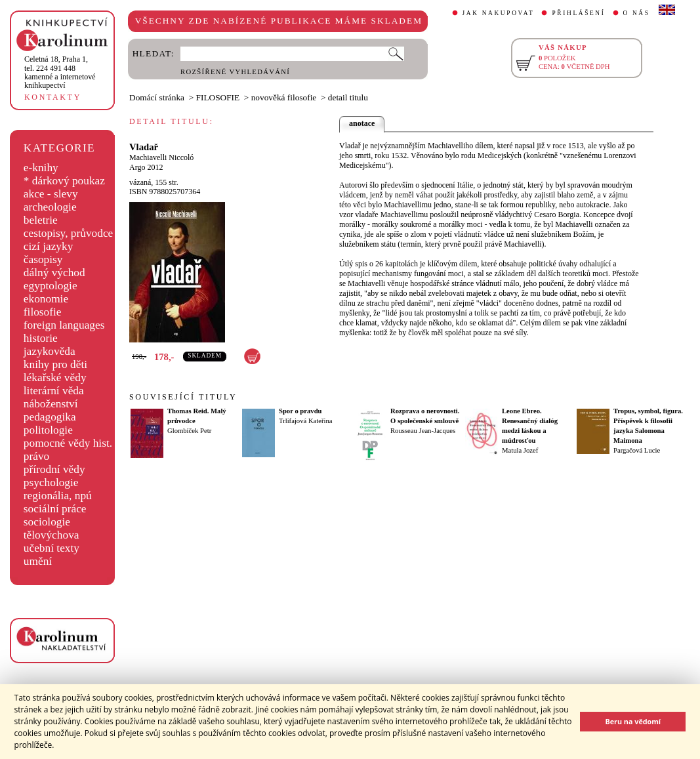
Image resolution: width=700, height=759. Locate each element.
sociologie (47, 522)
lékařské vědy (55, 378)
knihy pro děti (55, 364)
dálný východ (54, 273)
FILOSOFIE (218, 97)
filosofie (43, 312)
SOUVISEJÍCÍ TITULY (183, 397)
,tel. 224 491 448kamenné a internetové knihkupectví (60, 72)
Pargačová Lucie (637, 450)
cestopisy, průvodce (69, 233)
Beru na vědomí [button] (633, 721)
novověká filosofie (284, 97)
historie (41, 338)
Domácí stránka (157, 97)
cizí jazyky (49, 246)
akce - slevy (51, 194)
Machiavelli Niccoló (161, 157)
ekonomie (46, 299)
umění (38, 561)
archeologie (50, 207)
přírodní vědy (54, 469)
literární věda (54, 391)
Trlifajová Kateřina (306, 421)
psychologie (51, 482)
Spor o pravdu (300, 411)
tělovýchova (51, 535)
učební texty (51, 548)
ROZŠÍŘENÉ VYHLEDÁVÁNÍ (235, 72)
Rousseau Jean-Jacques (423, 431)
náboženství (51, 404)
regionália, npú (58, 496)
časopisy (43, 259)
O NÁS (637, 13)
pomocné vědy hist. (68, 443)
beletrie (41, 220)
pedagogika (50, 417)
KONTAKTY (53, 97)
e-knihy (41, 168)
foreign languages (64, 325)
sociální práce (55, 509)
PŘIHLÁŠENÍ (578, 13)
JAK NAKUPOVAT (499, 13)
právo (36, 456)
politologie (48, 430)
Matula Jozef (520, 450)
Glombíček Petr (189, 431)
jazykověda (50, 351)
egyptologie (51, 286)
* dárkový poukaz (64, 181)
